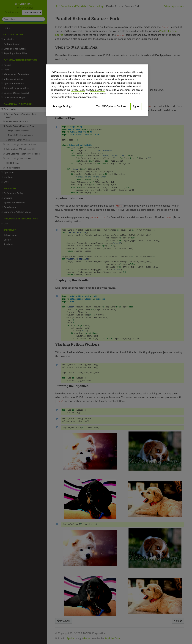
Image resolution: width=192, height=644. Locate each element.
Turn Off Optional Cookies (111, 106)
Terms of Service (63, 94)
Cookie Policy (97, 90)
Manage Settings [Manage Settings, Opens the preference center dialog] (62, 106)
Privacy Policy (78, 90)
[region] (97, 90)
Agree (136, 106)
